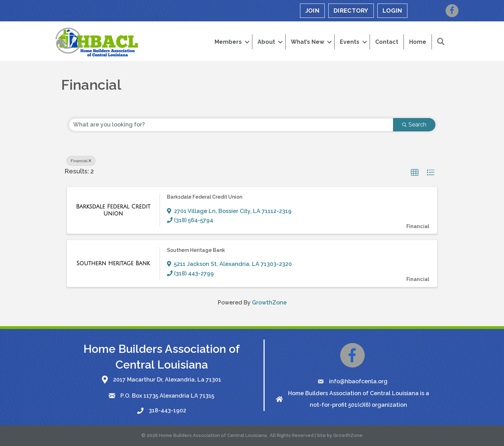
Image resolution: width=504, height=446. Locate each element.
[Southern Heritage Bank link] (113, 263)
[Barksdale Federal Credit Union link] (113, 210)
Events (350, 42)
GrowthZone (269, 303)
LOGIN (393, 11)
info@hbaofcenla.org (358, 381)
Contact (387, 42)
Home (418, 42)
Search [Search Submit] (414, 125)
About (266, 42)
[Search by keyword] (231, 125)
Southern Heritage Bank (196, 250)
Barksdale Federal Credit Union (205, 197)
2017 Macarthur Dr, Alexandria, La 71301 (167, 380)
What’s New (307, 42)
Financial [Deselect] (81, 161)
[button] (441, 42)
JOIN (312, 11)
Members (228, 42)
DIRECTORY (351, 11)
